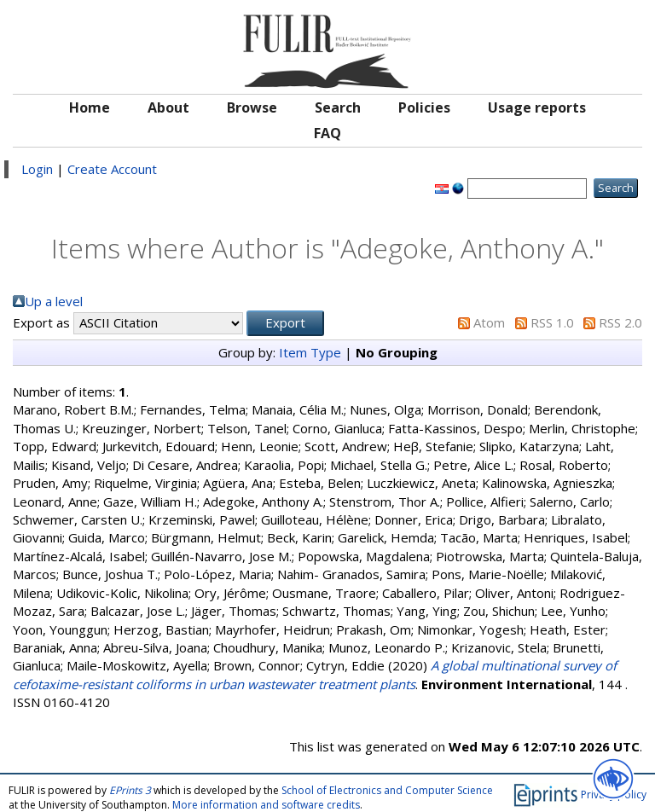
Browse (252, 107)
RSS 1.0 (552, 322)
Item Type (310, 352)
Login (37, 169)
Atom (489, 322)
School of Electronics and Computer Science (387, 790)
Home (90, 107)
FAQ (327, 133)
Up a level (54, 301)
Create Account (112, 169)
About (168, 107)
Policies (424, 107)
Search (338, 107)
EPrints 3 (130, 790)
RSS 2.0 (620, 322)
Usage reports (537, 107)
